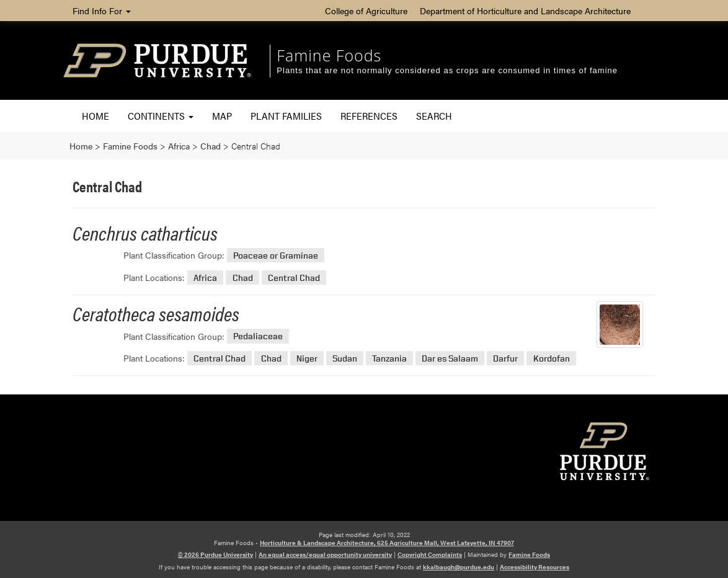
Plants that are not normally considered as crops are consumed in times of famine (447, 70)
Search (434, 116)
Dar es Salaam (450, 358)
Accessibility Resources (535, 567)
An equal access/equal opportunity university (325, 554)
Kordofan (552, 358)
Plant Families (286, 116)
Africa (205, 278)
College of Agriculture (366, 11)
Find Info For (102, 11)
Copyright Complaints (430, 554)
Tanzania (389, 358)
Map (222, 116)
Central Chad (294, 278)
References (369, 116)
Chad (243, 278)
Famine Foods (329, 55)
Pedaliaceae (258, 336)
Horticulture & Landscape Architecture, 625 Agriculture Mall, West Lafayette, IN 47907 (387, 543)
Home (95, 116)
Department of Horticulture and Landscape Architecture (525, 11)
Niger (307, 358)
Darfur (505, 358)
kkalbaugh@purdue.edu (459, 567)
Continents (161, 116)
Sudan (345, 358)
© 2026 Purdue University (215, 554)
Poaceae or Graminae (276, 255)
